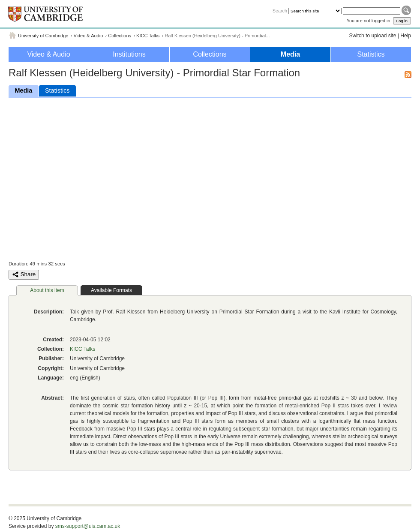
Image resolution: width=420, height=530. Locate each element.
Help (406, 36)
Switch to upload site (372, 36)
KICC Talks (148, 36)
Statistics (371, 54)
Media (290, 54)
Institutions (129, 54)
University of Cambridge (43, 36)
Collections (120, 36)
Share (24, 274)
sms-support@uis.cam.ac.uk (88, 526)
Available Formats (111, 290)
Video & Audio (88, 36)
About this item (47, 290)
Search (280, 11)
